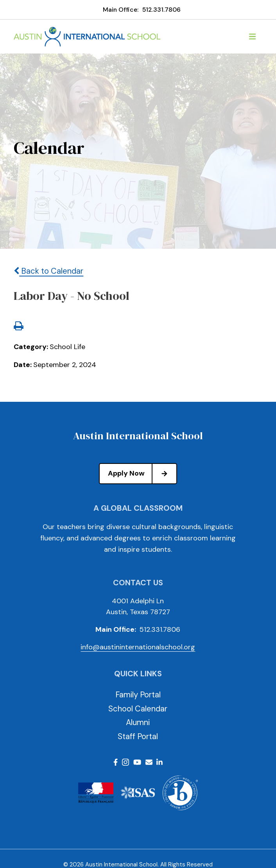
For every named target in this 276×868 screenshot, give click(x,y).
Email (149, 762)
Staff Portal (138, 736)
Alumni (138, 722)
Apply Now (142, 474)
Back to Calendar (48, 271)
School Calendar (138, 709)
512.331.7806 (161, 10)
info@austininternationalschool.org (138, 647)
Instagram (125, 762)
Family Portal (138, 695)
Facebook (116, 762)
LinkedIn (160, 762)
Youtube (137, 762)
